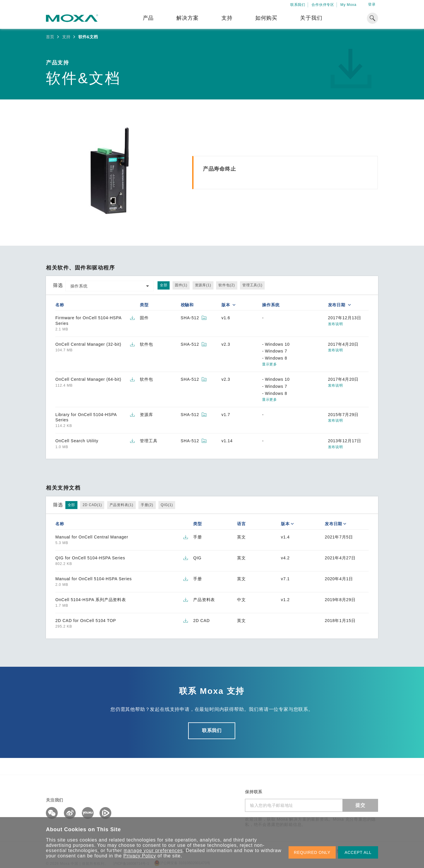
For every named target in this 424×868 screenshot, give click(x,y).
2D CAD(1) (92, 505)
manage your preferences (153, 850)
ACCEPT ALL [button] (358, 852)
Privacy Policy (140, 856)
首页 (50, 37)
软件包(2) (227, 285)
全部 (164, 285)
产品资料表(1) (121, 505)
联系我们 (298, 5)
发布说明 (336, 324)
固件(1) (181, 285)
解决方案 (187, 18)
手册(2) (147, 505)
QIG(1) (167, 505)
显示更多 (269, 364)
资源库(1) (203, 285)
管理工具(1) (252, 285)
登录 (372, 4)
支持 (227, 18)
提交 (360, 805)
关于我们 (311, 18)
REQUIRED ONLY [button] (312, 852)
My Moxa (348, 5)
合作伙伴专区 (323, 5)
